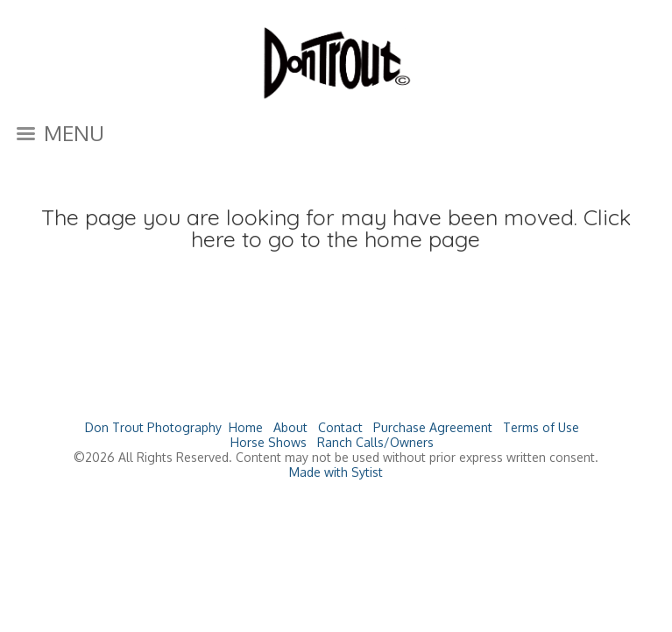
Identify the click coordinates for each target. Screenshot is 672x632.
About (290, 427)
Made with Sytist (336, 472)
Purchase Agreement (433, 427)
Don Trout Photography (153, 427)
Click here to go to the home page (411, 228)
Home (246, 427)
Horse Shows (269, 442)
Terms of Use (541, 427)
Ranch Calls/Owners (375, 442)
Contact (340, 427)
